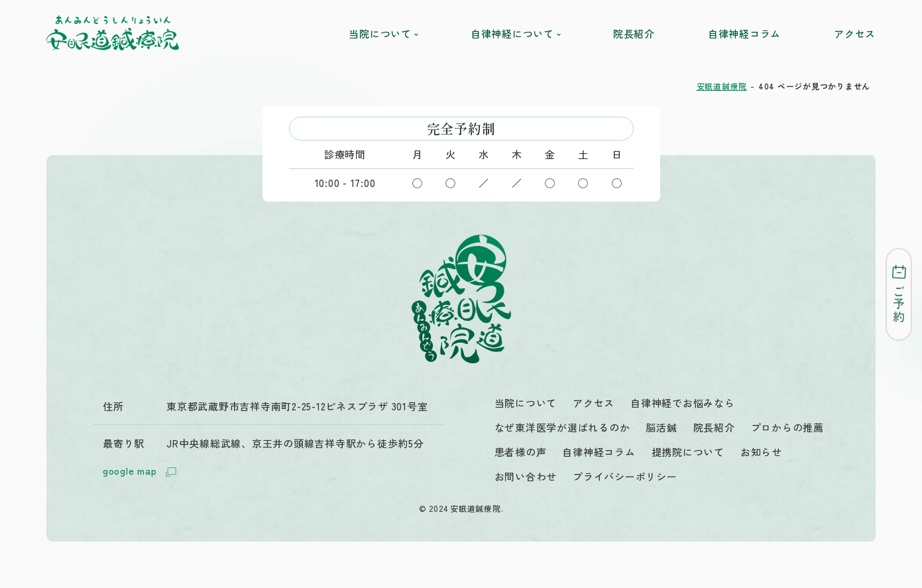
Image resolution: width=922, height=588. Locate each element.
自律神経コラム (744, 33)
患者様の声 (521, 452)
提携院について (688, 452)
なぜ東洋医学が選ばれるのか (562, 427)
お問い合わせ (526, 476)
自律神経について (515, 33)
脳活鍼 (661, 427)
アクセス (855, 33)
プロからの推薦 (787, 427)
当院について (383, 33)
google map (142, 472)
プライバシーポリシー (625, 476)
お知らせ (761, 452)
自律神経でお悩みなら (683, 403)
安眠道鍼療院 (722, 86)
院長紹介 (634, 33)
